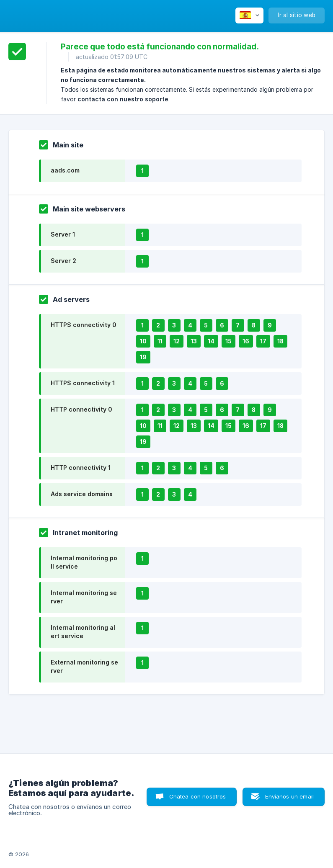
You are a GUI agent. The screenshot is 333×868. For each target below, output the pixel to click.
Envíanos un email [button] (289, 796)
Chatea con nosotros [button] (198, 796)
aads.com (65, 170)
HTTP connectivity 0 (81, 409)
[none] (249, 15)
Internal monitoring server (84, 597)
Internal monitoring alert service (83, 632)
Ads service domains (82, 494)
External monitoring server (84, 666)
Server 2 (63, 261)
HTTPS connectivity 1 (83, 383)
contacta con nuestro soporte (123, 99)
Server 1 (63, 234)
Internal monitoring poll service (84, 562)
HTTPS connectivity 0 (83, 325)
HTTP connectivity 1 (81, 467)
